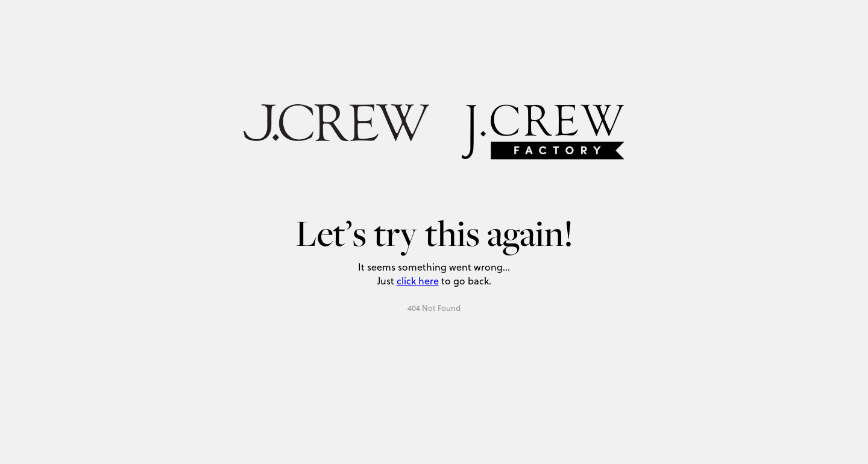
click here (418, 281)
